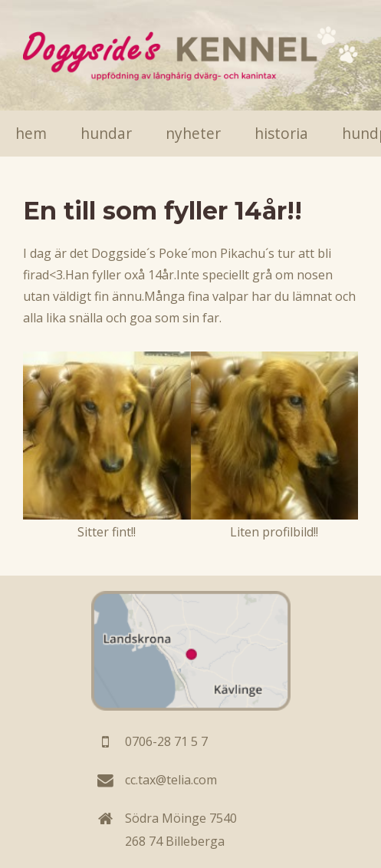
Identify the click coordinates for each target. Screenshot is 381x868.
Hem (31, 133)
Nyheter (193, 133)
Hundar (106, 133)
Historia (281, 133)
